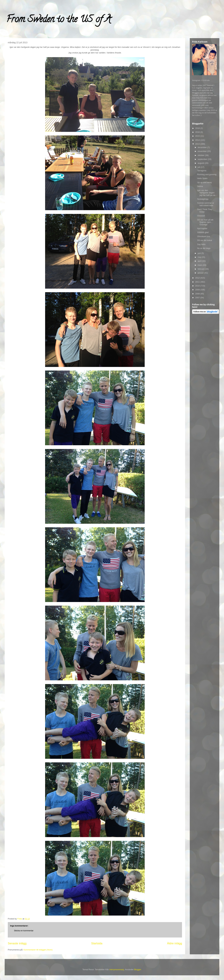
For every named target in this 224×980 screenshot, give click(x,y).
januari (201, 273)
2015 (198, 136)
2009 (198, 290)
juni (200, 253)
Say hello (201, 244)
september (203, 159)
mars (200, 265)
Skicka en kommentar (24, 931)
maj (200, 257)
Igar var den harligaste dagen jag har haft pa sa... (207, 193)
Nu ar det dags (204, 248)
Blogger (138, 969)
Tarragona (202, 171)
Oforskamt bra (203, 236)
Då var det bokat (204, 240)
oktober (201, 155)
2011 (198, 282)
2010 (198, 286)
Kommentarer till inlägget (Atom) (38, 950)
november (202, 151)
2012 (198, 278)
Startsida (97, 943)
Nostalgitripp (203, 199)
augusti (201, 163)
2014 (198, 140)
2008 (198, 294)
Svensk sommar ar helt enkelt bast (205, 204)
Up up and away (204, 182)
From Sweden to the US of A (59, 20)
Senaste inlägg (17, 943)
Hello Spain (202, 178)
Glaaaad (201, 216)
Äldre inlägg (175, 943)
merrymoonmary (117, 969)
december (202, 147)
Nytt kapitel (202, 228)
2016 (198, 132)
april (200, 261)
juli (199, 167)
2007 (198, 298)
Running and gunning (207, 174)
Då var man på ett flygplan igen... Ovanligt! (205, 222)
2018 (198, 128)
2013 (198, 144)
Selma (200, 186)
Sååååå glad (203, 232)
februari (201, 269)
